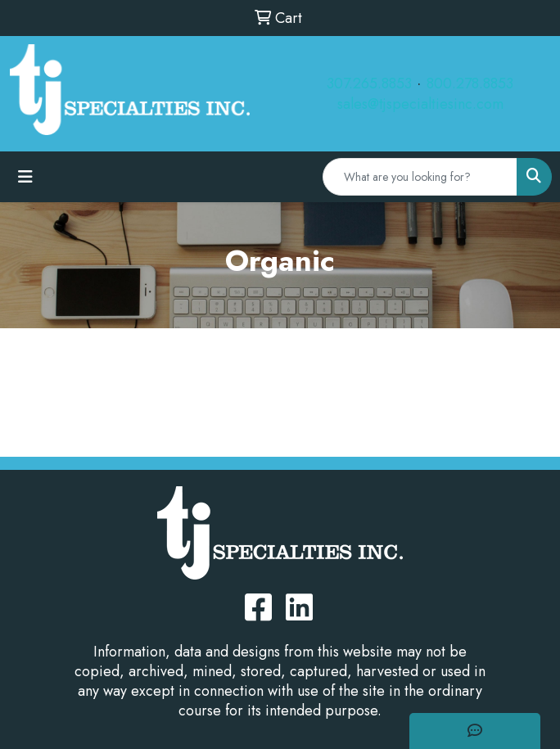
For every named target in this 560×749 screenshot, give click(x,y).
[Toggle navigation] (25, 177)
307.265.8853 (369, 83)
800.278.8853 (470, 83)
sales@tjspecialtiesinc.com (420, 104)
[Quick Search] (420, 177)
